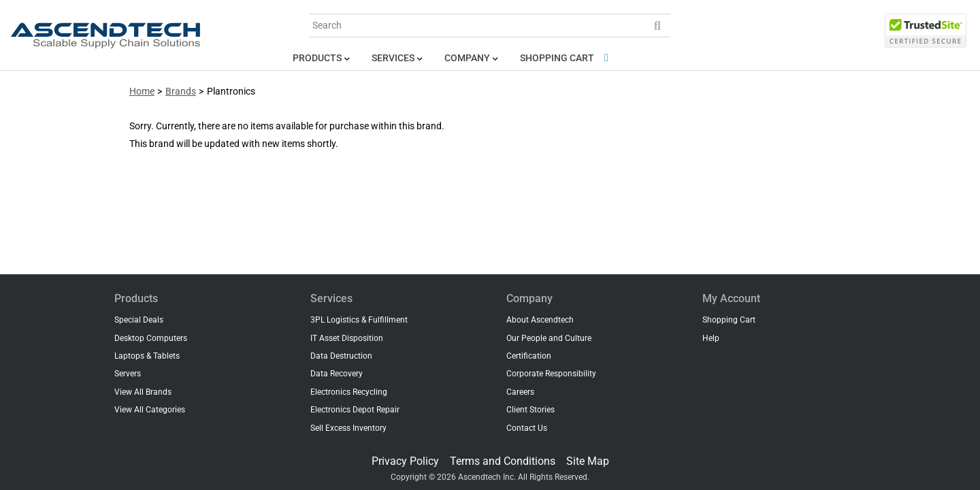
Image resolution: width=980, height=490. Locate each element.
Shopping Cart (567, 58)
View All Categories (150, 410)
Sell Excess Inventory (348, 428)
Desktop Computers (151, 338)
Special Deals (139, 320)
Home (142, 92)
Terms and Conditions (503, 461)
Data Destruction (341, 356)
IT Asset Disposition (347, 338)
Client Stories (530, 410)
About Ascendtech (540, 320)
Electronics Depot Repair (355, 410)
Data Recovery (337, 374)
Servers (128, 374)
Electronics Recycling (349, 392)
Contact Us (527, 428)
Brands (181, 92)
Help (711, 338)
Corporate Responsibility (551, 374)
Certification (529, 356)
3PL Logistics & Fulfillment (359, 320)
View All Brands (143, 392)
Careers (520, 392)
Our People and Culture (549, 338)
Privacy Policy (405, 461)
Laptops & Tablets (147, 356)
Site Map (588, 461)
